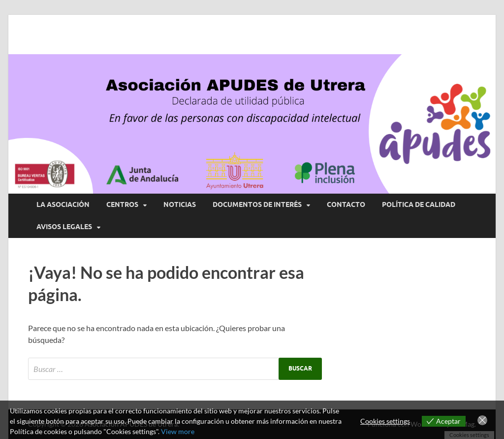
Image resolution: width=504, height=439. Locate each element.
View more (178, 431)
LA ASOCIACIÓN (63, 204)
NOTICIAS (180, 204)
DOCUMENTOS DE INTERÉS (257, 204)
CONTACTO (346, 204)
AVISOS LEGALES (64, 227)
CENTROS (122, 204)
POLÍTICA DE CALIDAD (419, 204)
